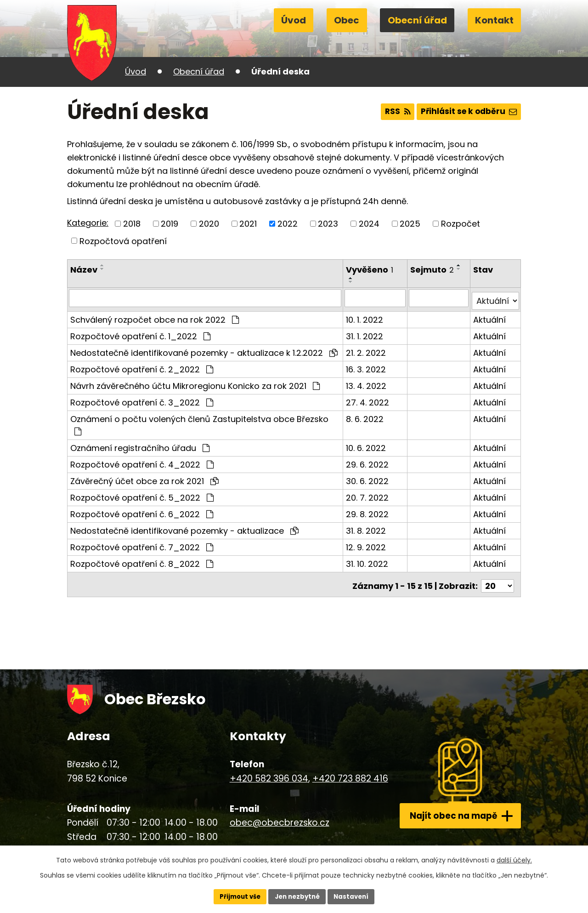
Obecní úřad (417, 20)
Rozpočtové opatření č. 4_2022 (142, 461)
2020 (209, 224)
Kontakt (494, 20)
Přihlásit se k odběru (466, 112)
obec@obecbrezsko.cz (274, 817)
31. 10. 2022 (368, 561)
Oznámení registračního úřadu (140, 445)
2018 (132, 224)
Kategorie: (88, 223)
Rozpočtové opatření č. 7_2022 (142, 544)
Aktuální (490, 317)
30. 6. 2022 (368, 478)
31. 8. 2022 (367, 528)
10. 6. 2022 (367, 445)
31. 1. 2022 (365, 333)
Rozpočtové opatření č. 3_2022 (142, 399)
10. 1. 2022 (365, 317)
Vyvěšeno (370, 270)
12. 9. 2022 (367, 544)
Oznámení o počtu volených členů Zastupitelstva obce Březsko (199, 421)
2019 (170, 224)
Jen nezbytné (297, 896)
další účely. (514, 859)
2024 (369, 224)
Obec (347, 20)
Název (84, 270)
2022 (288, 224)
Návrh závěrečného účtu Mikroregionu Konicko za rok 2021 (195, 383)
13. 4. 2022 (367, 383)
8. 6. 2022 (366, 416)
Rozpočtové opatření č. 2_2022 (142, 366)
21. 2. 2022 (367, 350)
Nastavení (355, 896)
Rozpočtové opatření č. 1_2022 (140, 333)
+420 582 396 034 (264, 772)
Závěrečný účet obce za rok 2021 (144, 478)
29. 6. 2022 (368, 461)
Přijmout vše (237, 896)
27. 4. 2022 (368, 399)
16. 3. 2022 (367, 366)
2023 (328, 224)
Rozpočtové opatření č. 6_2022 (142, 511)
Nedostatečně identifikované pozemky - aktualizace (184, 528)
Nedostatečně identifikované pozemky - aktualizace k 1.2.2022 (204, 350)
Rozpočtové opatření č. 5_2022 (142, 494)
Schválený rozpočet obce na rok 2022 (155, 317)
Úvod (294, 20)
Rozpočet (461, 224)
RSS (391, 112)
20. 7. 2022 (368, 494)
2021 (248, 224)
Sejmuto (433, 270)
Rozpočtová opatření (123, 241)
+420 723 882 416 (345, 772)
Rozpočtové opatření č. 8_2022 (142, 561)
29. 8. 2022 (368, 511)
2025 (410, 224)
